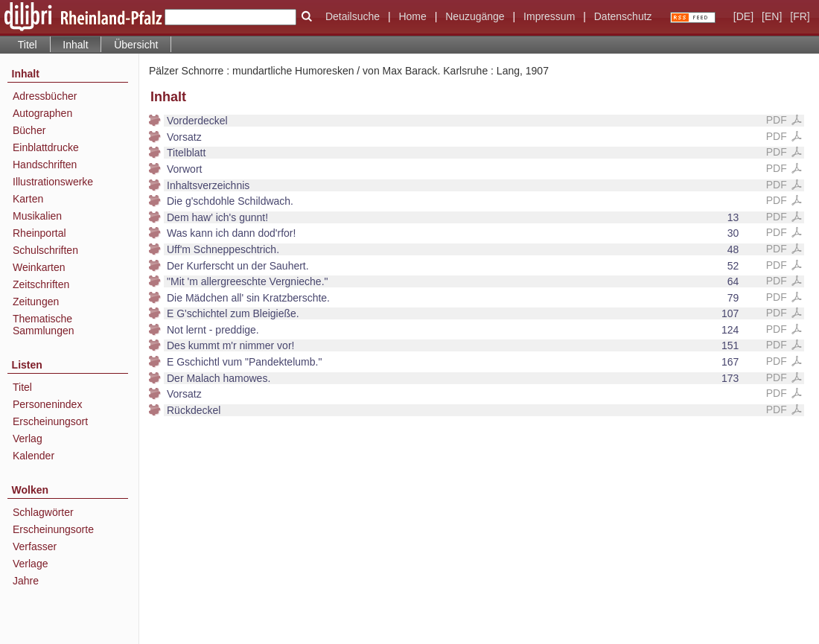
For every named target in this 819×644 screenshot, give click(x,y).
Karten (28, 199)
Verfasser (35, 546)
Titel (28, 45)
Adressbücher (45, 96)
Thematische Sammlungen (44, 325)
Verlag (28, 439)
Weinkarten (39, 267)
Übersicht (136, 45)
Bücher (29, 130)
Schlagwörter (43, 512)
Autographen (42, 113)
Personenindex (47, 404)
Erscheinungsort (50, 421)
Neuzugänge (475, 16)
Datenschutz (623, 16)
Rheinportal (39, 233)
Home (412, 16)
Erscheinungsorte (53, 529)
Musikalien (37, 216)
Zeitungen (36, 302)
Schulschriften (45, 250)
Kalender (34, 456)
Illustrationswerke (53, 182)
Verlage (30, 564)
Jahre (26, 581)
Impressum (549, 16)
